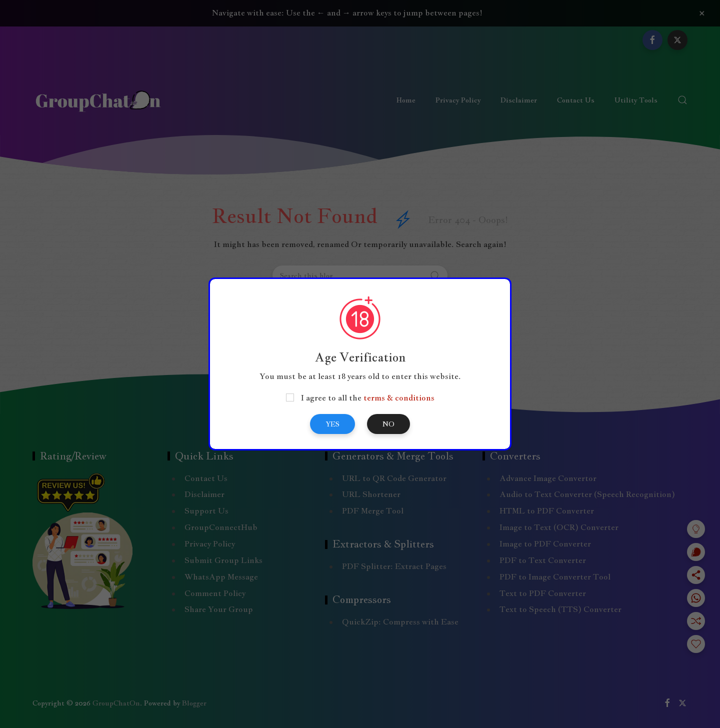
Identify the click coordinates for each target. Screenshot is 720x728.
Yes (332, 424)
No (388, 424)
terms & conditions (399, 398)
